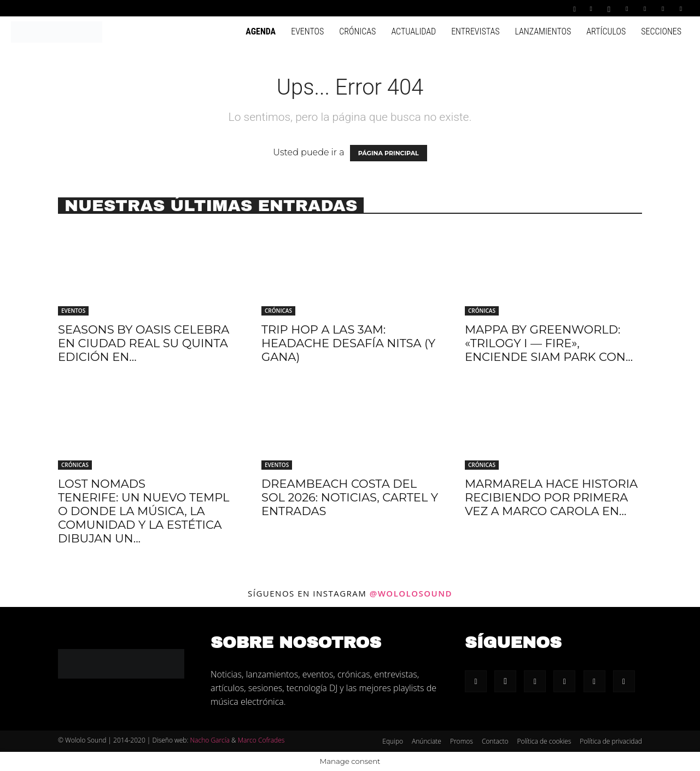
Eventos (307, 31)
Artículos (606, 31)
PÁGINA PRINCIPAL (389, 153)
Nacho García (209, 740)
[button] (575, 8)
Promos (462, 741)
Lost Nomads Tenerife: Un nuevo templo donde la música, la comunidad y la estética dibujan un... (144, 511)
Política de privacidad (611, 741)
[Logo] (57, 31)
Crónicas (357, 31)
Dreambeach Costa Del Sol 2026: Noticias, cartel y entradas (350, 497)
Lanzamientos (543, 31)
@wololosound (411, 593)
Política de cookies (544, 741)
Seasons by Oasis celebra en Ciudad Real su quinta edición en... (144, 343)
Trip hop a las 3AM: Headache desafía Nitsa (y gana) (348, 343)
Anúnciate (427, 741)
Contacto (495, 741)
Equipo (393, 741)
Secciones (661, 31)
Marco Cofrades (261, 740)
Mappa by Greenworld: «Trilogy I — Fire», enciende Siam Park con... (549, 343)
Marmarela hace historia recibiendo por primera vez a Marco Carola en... (551, 497)
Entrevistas (475, 31)
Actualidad (413, 31)
